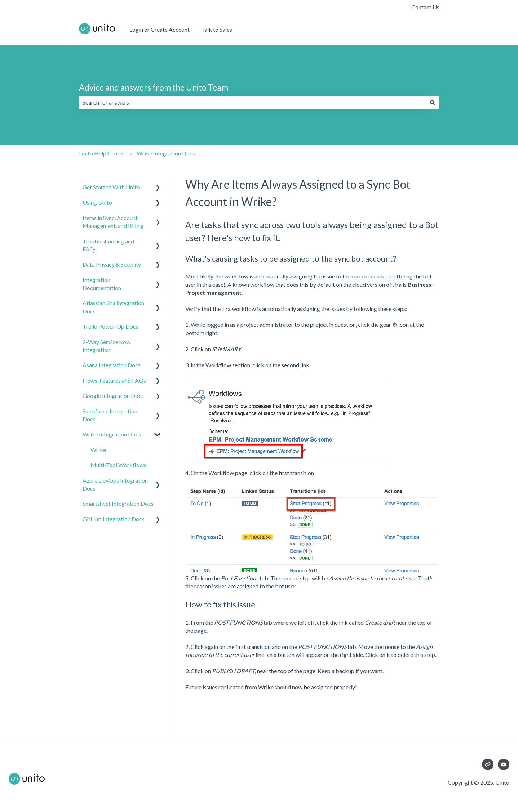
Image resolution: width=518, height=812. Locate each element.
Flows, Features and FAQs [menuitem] (114, 380)
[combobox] (252, 102)
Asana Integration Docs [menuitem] (112, 365)
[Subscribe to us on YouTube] (504, 764)
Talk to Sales (217, 29)
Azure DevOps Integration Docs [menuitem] (115, 484)
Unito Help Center (102, 153)
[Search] (433, 102)
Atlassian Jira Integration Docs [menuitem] (113, 307)
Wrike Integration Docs (166, 153)
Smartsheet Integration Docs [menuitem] (118, 503)
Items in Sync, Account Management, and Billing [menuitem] (113, 222)
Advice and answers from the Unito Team (154, 87)
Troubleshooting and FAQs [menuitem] (108, 245)
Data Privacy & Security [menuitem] (112, 264)
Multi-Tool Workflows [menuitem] (118, 465)
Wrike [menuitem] (98, 450)
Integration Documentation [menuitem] (102, 284)
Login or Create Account (160, 29)
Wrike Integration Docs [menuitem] (112, 434)
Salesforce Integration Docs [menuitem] (110, 415)
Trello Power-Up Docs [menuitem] (110, 326)
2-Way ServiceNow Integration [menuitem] (107, 346)
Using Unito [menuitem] (97, 202)
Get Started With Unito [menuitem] (111, 187)
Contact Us (425, 7)
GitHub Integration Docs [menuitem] (114, 519)
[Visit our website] (488, 764)
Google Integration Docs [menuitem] (113, 396)
